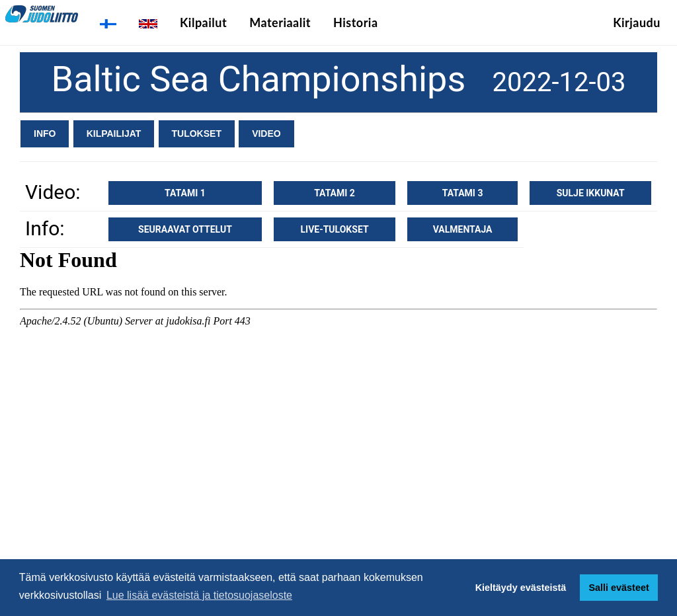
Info (45, 134)
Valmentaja (463, 229)
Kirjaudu (637, 22)
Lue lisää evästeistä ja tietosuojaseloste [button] (199, 595)
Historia (356, 22)
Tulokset (197, 134)
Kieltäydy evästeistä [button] (521, 588)
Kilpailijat (114, 134)
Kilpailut (203, 22)
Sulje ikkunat (591, 193)
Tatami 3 (463, 193)
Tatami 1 (185, 193)
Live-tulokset (334, 229)
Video (266, 134)
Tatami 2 (335, 193)
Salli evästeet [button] (618, 588)
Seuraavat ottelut (185, 229)
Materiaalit (280, 22)
